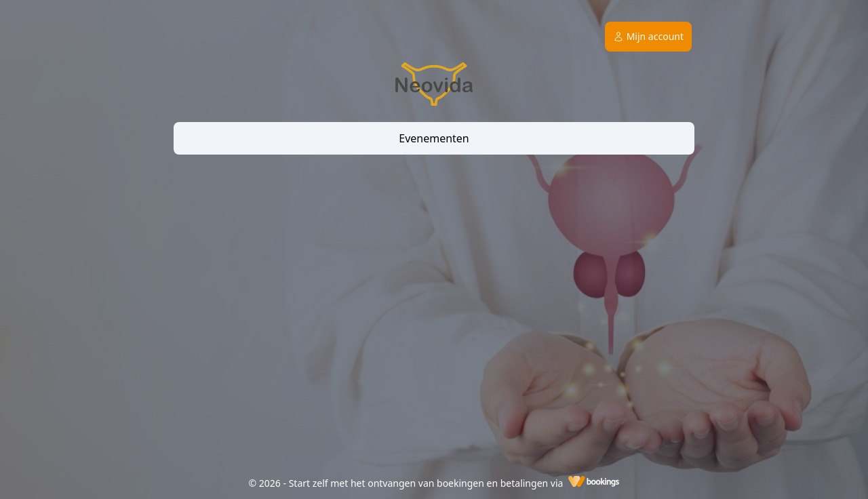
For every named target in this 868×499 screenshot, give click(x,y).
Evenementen (434, 138)
